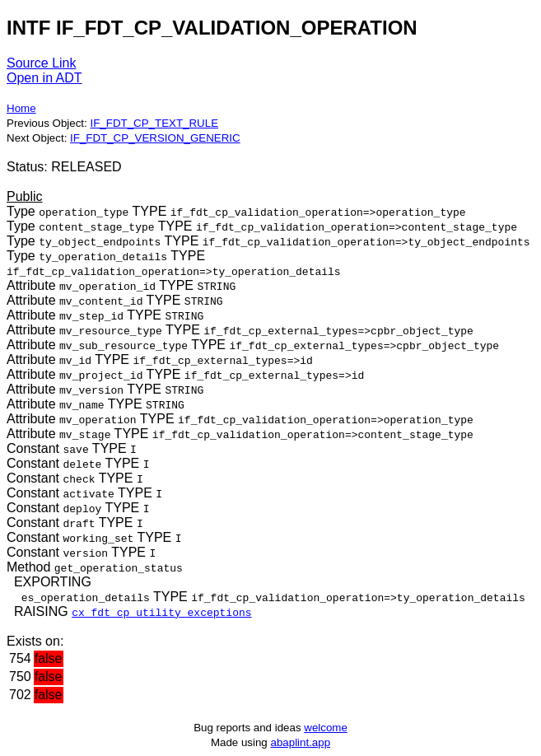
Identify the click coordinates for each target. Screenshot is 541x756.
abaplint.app (300, 742)
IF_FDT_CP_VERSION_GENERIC (155, 138)
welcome (326, 728)
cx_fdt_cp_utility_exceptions (161, 612)
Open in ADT (44, 78)
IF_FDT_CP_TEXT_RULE (154, 123)
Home (21, 108)
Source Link (42, 63)
